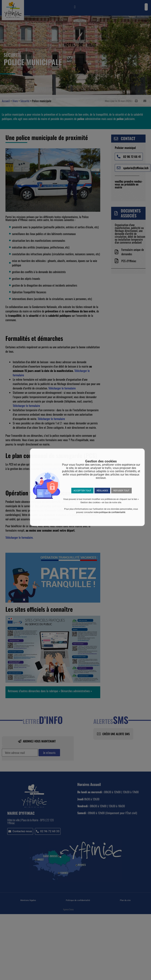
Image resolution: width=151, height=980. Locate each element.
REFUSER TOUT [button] (121, 491)
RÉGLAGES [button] (102, 491)
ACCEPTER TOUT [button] (82, 491)
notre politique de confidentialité (109, 512)
